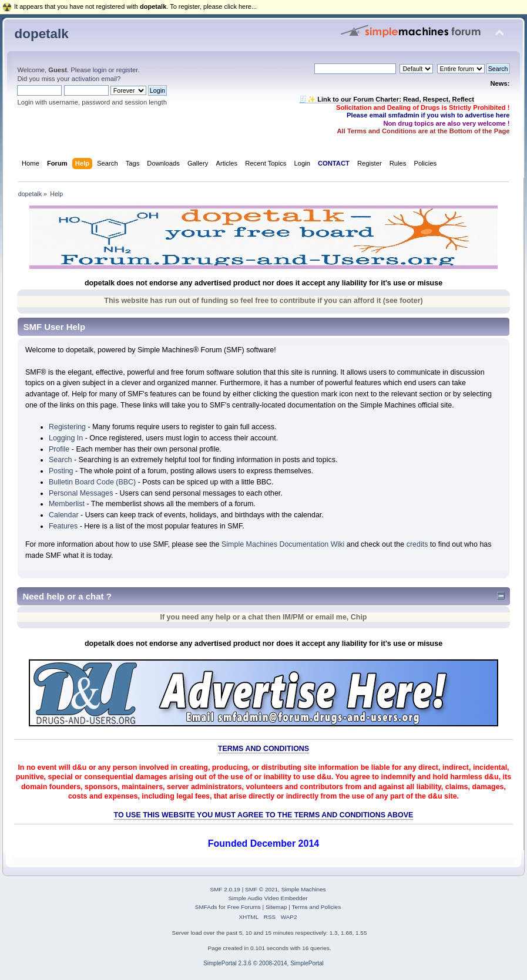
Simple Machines (304, 889)
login (100, 70)
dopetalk (41, 34)
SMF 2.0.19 (225, 889)
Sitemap (276, 907)
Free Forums (244, 907)
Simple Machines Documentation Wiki (283, 544)
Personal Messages (81, 493)
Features (63, 526)
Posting (61, 471)
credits (417, 544)
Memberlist (67, 504)
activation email (94, 79)
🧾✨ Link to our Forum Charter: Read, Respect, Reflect (387, 99)
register (127, 70)
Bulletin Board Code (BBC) (92, 482)
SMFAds (206, 907)
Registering (67, 427)
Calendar (64, 515)
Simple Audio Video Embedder (268, 898)
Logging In (66, 438)
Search (61, 460)
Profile (59, 449)
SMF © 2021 (261, 889)
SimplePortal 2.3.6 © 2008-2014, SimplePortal (263, 963)
